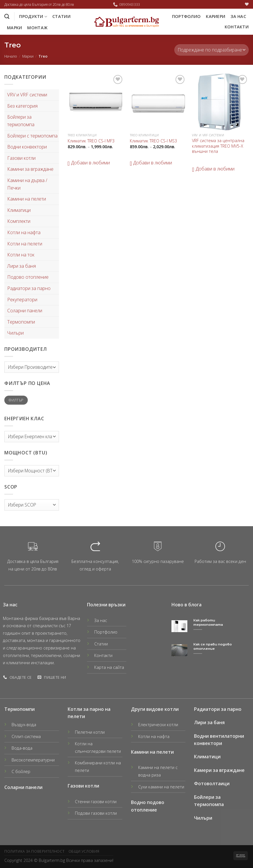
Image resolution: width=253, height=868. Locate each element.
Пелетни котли (90, 732)
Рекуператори (22, 300)
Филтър (16, 400)
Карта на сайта (109, 667)
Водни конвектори (27, 147)
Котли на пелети (25, 244)
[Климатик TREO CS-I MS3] (158, 102)
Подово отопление (28, 277)
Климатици (19, 210)
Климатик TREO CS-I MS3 (153, 141)
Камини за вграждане (30, 169)
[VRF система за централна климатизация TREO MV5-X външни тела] (220, 102)
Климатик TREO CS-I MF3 (91, 141)
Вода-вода (22, 748)
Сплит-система (26, 736)
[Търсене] (7, 17)
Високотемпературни (33, 760)
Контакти (237, 27)
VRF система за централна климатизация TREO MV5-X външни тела (218, 146)
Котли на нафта (24, 232)
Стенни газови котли (96, 802)
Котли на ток (21, 255)
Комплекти (19, 221)
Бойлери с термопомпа (32, 136)
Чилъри (15, 333)
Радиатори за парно (29, 288)
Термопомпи (21, 322)
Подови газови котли (96, 813)
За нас (238, 16)
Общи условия (84, 851)
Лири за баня (22, 266)
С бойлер (21, 771)
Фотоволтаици (212, 783)
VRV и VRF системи (27, 95)
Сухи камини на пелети (161, 787)
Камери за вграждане (219, 770)
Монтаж (37, 28)
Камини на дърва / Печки (27, 184)
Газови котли (21, 158)
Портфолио (186, 16)
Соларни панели (25, 311)
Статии (61, 16)
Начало (11, 56)
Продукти (33, 16)
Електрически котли (158, 725)
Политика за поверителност (34, 851)
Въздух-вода (24, 725)
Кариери (216, 16)
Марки (14, 28)
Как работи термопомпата (208, 622)
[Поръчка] (212, 50)
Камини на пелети (27, 199)
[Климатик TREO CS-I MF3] (96, 102)
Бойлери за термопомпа (21, 121)
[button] (89, 163)
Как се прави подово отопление (213, 646)
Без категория (22, 106)
